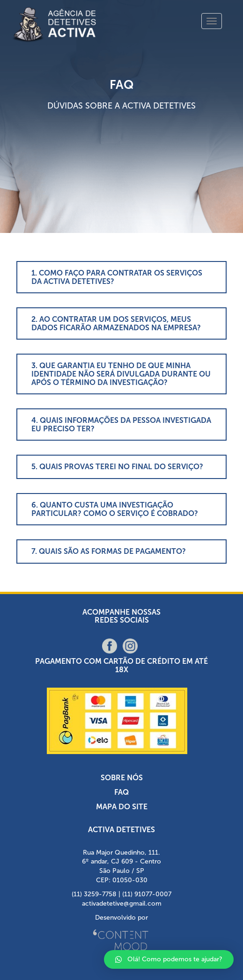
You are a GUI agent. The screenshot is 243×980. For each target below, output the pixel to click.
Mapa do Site (122, 807)
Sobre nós (122, 778)
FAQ (121, 792)
